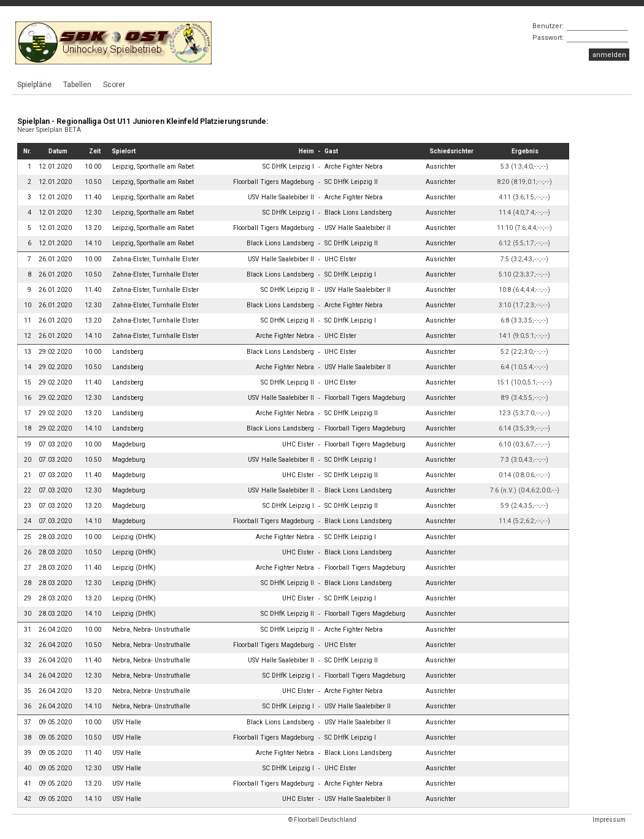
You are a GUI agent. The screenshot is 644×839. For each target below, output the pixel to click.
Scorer (114, 85)
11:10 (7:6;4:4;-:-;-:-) (524, 228)
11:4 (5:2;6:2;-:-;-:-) (524, 521)
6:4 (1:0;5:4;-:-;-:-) (524, 367)
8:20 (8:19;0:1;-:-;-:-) (524, 182)
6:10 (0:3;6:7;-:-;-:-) (524, 444)
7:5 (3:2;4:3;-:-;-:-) (524, 259)
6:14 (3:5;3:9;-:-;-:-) (524, 428)
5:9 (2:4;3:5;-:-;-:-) (524, 506)
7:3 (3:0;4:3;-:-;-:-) (524, 460)
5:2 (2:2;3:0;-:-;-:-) (524, 352)
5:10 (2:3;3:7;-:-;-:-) (524, 274)
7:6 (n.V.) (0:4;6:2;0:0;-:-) (525, 490)
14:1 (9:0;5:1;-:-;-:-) (524, 336)
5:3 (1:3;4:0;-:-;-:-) (524, 167)
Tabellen (77, 85)
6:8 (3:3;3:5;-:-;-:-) (524, 320)
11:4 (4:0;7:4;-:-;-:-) (524, 213)
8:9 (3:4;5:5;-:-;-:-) (524, 398)
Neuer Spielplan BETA (49, 130)
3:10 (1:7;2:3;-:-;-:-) (524, 305)
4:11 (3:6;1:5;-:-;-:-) (524, 197)
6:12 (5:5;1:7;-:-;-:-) (524, 243)
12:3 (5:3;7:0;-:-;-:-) (524, 413)
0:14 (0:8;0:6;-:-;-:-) (524, 475)
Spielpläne (34, 85)
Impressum (609, 820)
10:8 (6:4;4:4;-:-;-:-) (524, 290)
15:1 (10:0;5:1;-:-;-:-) (524, 382)
